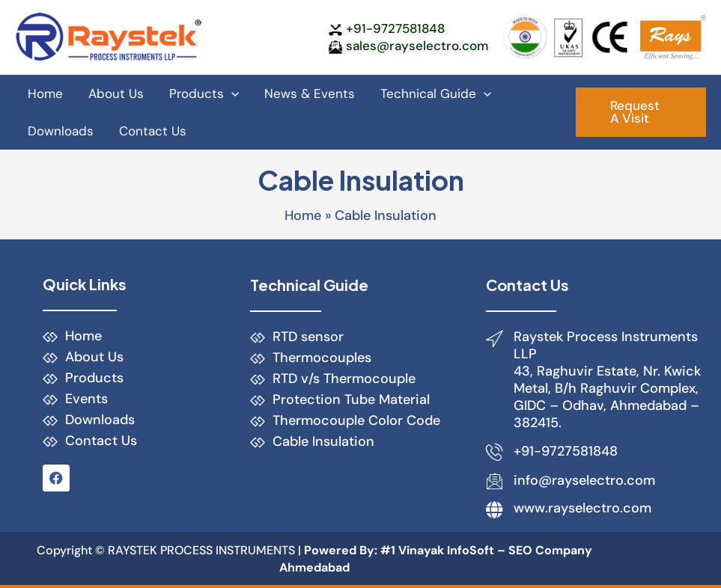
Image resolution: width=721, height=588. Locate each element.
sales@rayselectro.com (417, 46)
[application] (231, 94)
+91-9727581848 (395, 28)
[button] (641, 112)
